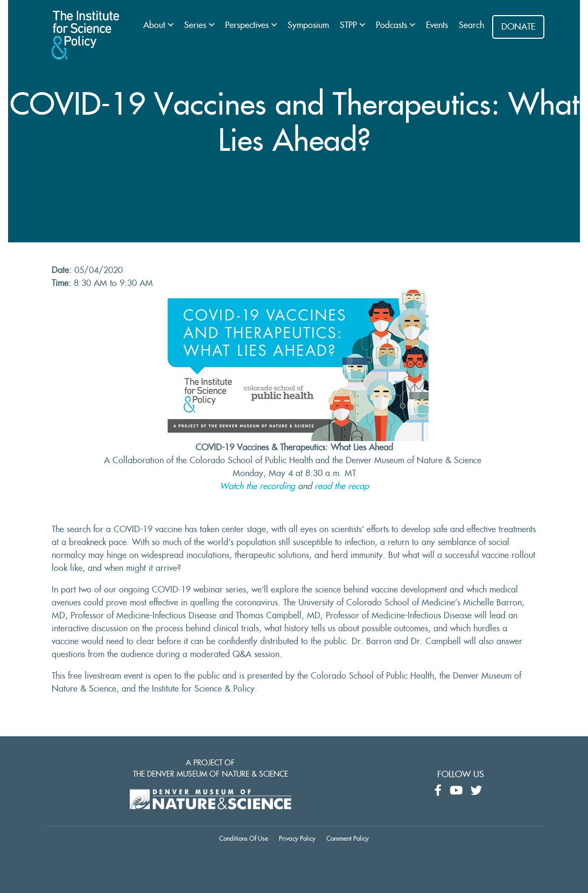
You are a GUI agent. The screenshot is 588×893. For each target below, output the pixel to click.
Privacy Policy (297, 839)
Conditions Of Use (244, 839)
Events (437, 25)
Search (471, 25)
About (156, 25)
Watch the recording (257, 486)
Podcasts (393, 25)
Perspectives (248, 25)
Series (197, 25)
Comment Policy (348, 839)
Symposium (308, 25)
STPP (350, 25)
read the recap (342, 486)
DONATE (518, 27)
